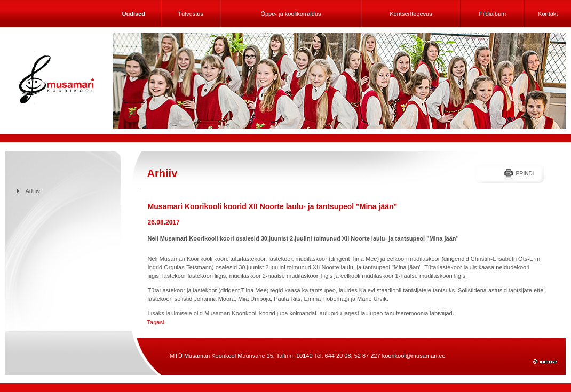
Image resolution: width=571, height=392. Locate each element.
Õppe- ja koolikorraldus (291, 14)
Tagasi (156, 322)
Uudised (134, 14)
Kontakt (548, 14)
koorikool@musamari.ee (414, 356)
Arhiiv (33, 191)
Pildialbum (492, 14)
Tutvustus (191, 14)
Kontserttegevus (411, 14)
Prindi (525, 174)
